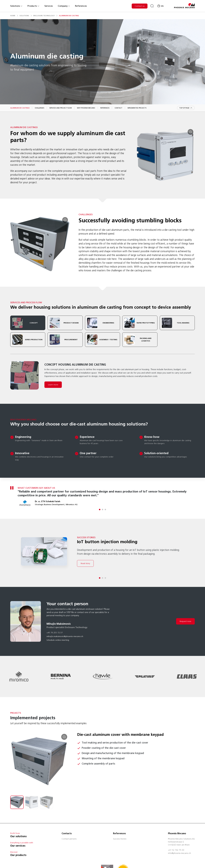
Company (64, 6)
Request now (185, 621)
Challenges (39, 108)
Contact (118, 108)
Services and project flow (61, 108)
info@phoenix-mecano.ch (179, 853)
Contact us (140, 6)
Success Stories (120, 839)
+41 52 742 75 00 (176, 850)
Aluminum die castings (20, 108)
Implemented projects (137, 108)
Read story (85, 563)
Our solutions (18, 836)
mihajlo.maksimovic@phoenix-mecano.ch (65, 637)
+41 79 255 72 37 (55, 633)
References (81, 6)
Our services (18, 846)
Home (13, 16)
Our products (18, 855)
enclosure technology (44, 16)
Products (33, 6)
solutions (24, 16)
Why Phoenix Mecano (86, 108)
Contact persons (69, 839)
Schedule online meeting (58, 640)
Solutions (16, 6)
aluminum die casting (69, 16)
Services (49, 6)
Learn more (53, 385)
